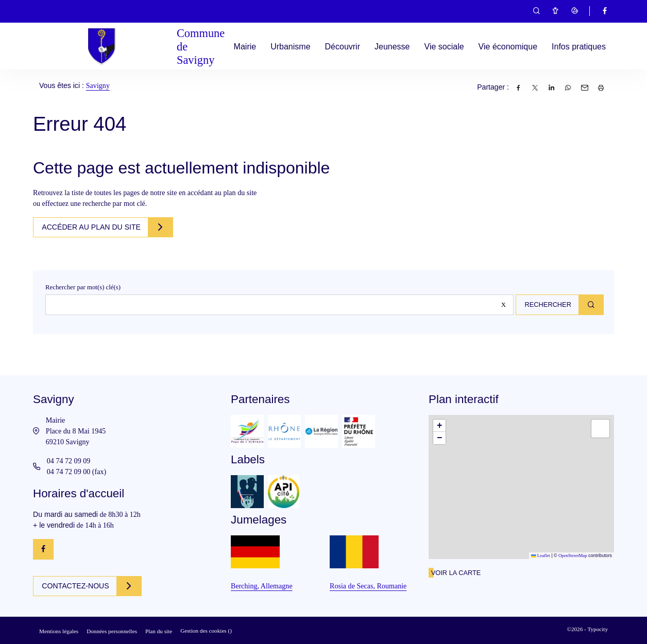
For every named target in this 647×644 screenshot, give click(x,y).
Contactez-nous (77, 586)
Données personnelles (112, 631)
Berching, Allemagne (262, 586)
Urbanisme (290, 47)
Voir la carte (456, 573)
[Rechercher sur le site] (277, 305)
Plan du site (159, 631)
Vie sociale (444, 47)
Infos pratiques (579, 47)
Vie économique (508, 47)
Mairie (245, 47)
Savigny (98, 85)
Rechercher (545, 304)
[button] (439, 426)
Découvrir (343, 47)
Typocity (598, 629)
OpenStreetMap (573, 555)
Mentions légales (59, 631)
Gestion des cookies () (206, 631)
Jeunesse (392, 47)
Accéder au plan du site (93, 227)
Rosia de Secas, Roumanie (368, 586)
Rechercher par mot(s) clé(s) (83, 287)
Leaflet (541, 555)
